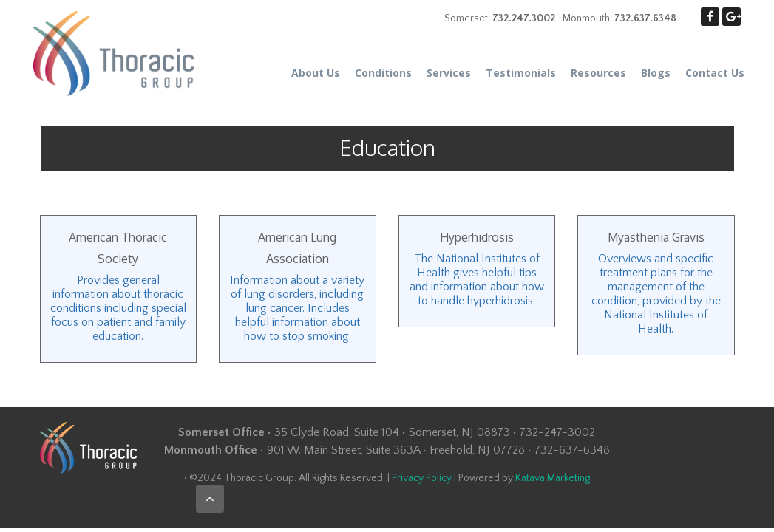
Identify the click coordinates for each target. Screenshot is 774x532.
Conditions (383, 73)
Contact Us (715, 73)
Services (449, 73)
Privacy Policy (422, 478)
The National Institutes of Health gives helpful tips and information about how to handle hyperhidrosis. (477, 280)
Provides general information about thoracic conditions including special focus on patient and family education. (118, 308)
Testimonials (521, 73)
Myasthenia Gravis (656, 237)
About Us (316, 73)
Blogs (656, 73)
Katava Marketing (553, 478)
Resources (598, 73)
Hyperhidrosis (477, 237)
